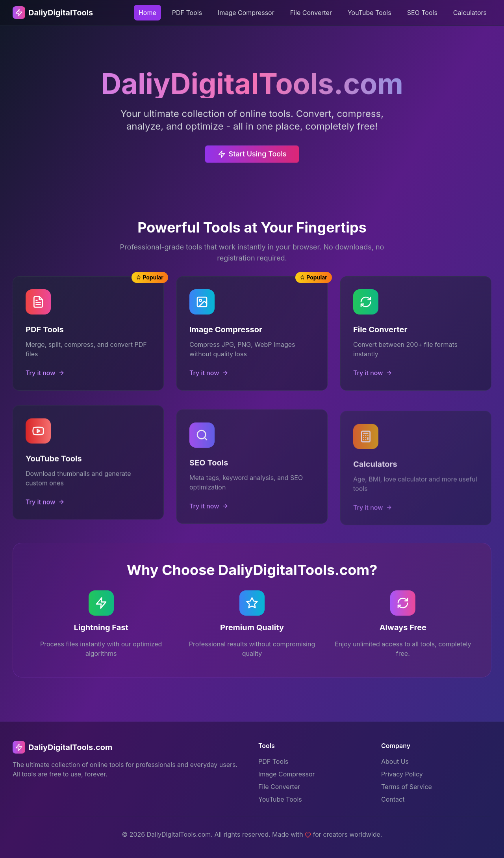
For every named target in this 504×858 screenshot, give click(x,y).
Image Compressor (246, 13)
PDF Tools (187, 13)
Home (147, 13)
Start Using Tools (252, 158)
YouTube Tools (370, 13)
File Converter (311, 13)
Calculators (470, 13)
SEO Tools (422, 13)
